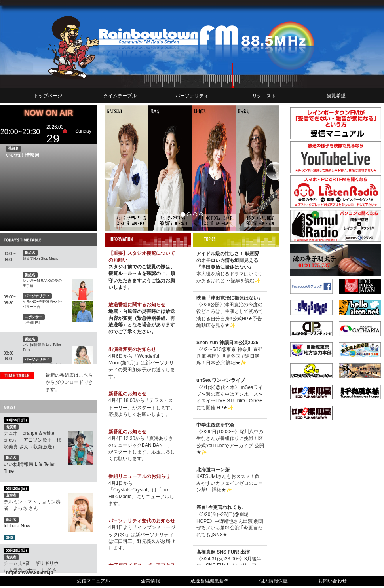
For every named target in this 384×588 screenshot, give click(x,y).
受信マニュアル (93, 581)
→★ (137, 273)
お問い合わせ (333, 581)
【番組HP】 (32, 322)
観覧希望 (336, 96)
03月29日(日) (16, 420)
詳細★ (233, 363)
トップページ (48, 96)
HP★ (222, 408)
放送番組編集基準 (209, 581)
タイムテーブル (120, 96)
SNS (9, 537)
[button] (118, 168)
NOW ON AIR (49, 113)
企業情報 (150, 581)
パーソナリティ (192, 96)
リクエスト (264, 96)
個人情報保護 (274, 581)
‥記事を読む (240, 281)
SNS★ (220, 535)
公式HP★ (243, 319)
